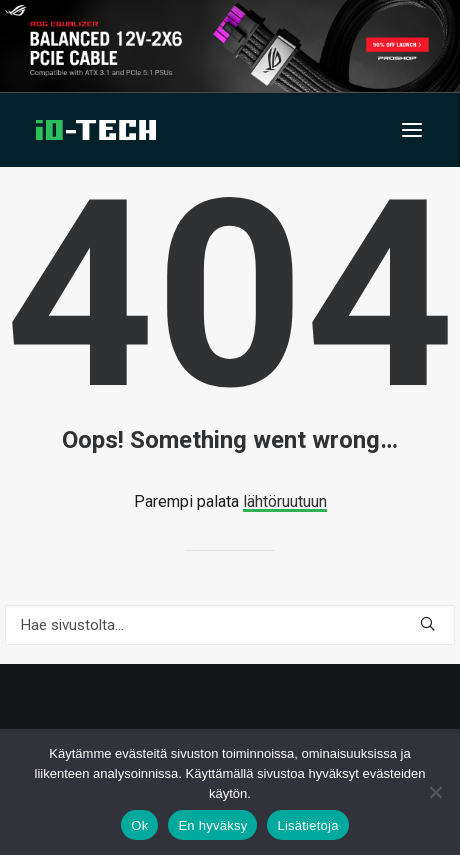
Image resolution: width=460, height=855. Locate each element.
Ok (139, 825)
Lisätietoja (307, 825)
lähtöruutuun (285, 501)
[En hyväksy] (435, 792)
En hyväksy (212, 825)
